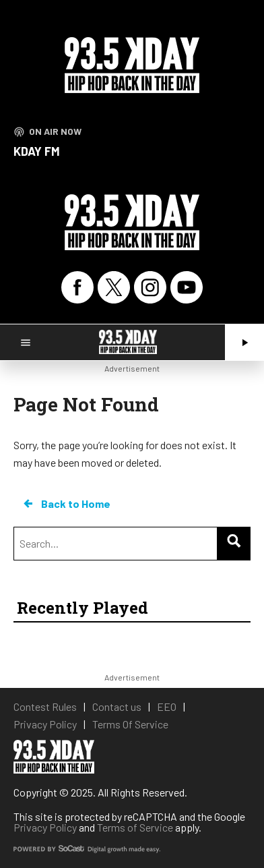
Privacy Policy (45, 827)
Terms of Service (135, 827)
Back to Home (66, 504)
